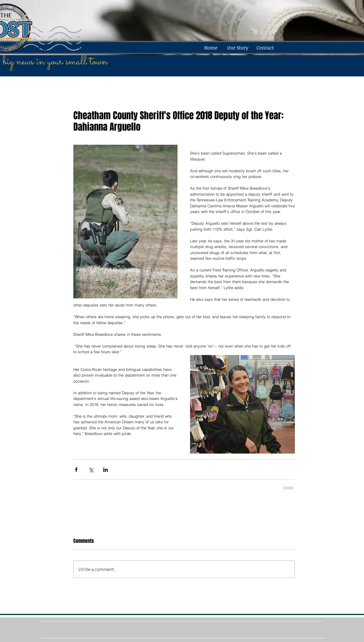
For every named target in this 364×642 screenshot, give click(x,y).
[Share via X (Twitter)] (91, 470)
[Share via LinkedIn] (106, 470)
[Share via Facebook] (76, 470)
